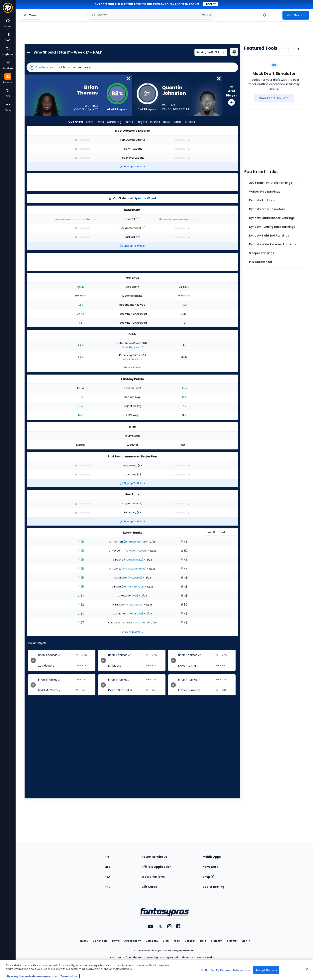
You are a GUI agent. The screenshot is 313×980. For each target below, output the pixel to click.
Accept (211, 4)
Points (129, 122)
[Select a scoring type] (211, 52)
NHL (107, 887)
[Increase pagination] (298, 49)
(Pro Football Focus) (134, 569)
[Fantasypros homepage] (8, 10)
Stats (90, 122)
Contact (190, 941)
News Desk (210, 867)
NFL (107, 857)
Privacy (83, 941)
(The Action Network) (135, 551)
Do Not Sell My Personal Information (225, 970)
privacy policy (164, 4)
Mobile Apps (212, 857)
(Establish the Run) (135, 542)
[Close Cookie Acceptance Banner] (307, 969)
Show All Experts (132, 632)
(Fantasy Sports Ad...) (134, 623)
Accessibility (133, 941)
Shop (208, 877)
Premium (217, 941)
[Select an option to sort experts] (220, 532)
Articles (190, 122)
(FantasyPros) (135, 605)
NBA (107, 877)
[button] (132, 67)
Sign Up (232, 941)
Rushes (155, 122)
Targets (142, 122)
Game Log (114, 122)
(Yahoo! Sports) (133, 560)
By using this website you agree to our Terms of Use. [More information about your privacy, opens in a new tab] (43, 976)
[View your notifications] (264, 15)
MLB (107, 867)
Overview (76, 122)
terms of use (190, 4)
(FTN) (135, 596)
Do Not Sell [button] (100, 941)
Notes (177, 122)
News (167, 122)
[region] (156, 970)
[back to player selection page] (27, 52)
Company (152, 941)
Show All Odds (132, 367)
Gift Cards (149, 887)
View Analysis (132, 347)
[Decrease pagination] (288, 49)
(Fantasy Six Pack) (133, 587)
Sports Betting (213, 887)
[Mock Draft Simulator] (274, 98)
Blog (166, 941)
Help (203, 941)
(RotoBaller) (135, 578)
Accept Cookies (266, 970)
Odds (100, 122)
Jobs (177, 941)
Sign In (246, 941)
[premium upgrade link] (276, 15)
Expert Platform (153, 877)
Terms (116, 941)
